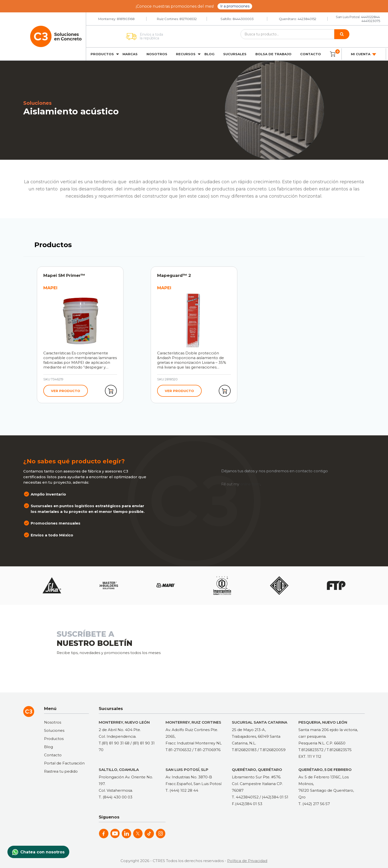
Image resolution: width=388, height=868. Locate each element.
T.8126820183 (244, 750)
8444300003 (243, 19)
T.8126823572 (311, 750)
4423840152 (307, 19)
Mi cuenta (364, 54)
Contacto (311, 54)
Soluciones (54, 730)
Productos (102, 54)
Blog (209, 54)
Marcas (130, 54)
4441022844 (370, 17)
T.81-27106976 (207, 750)
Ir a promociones (235, 6)
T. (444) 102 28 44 (182, 790)
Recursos (186, 54)
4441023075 (371, 21)
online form (250, 484)
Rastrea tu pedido (61, 771)
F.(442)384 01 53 (247, 804)
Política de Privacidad (247, 861)
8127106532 (188, 19)
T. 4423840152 (245, 797)
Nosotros (157, 54)
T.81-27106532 (178, 750)
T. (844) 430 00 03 (116, 797)
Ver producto (66, 391)
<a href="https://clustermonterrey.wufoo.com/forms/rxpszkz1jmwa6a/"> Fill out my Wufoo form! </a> (269, 648)
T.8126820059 (273, 750)
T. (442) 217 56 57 (314, 804)
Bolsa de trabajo (273, 54)
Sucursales (235, 54)
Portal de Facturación (64, 763)
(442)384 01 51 (275, 797)
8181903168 (126, 19)
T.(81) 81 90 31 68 (114, 743)
